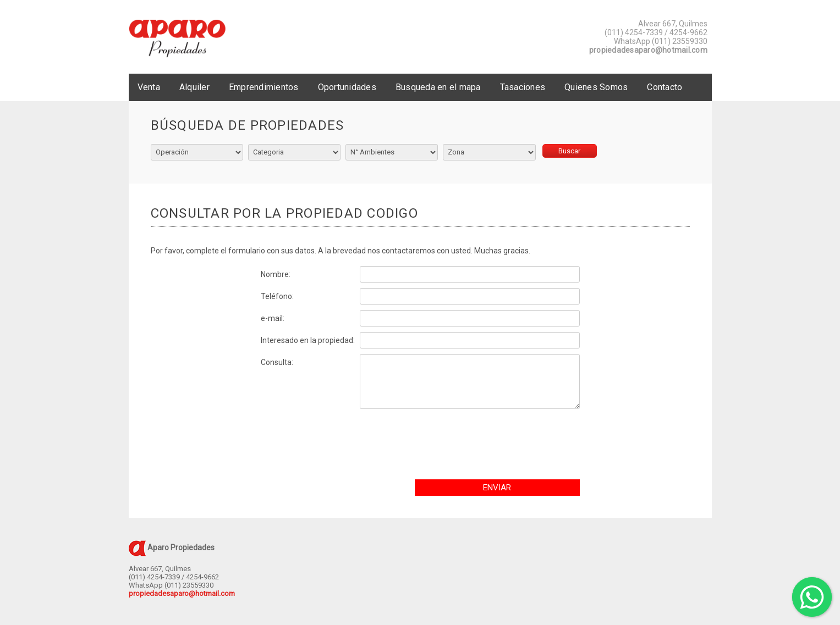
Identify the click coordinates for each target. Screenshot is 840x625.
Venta (149, 87)
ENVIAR (497, 488)
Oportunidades (347, 87)
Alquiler (194, 87)
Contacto (665, 87)
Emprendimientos (264, 87)
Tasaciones (523, 87)
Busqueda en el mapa (438, 87)
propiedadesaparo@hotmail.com (648, 50)
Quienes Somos (596, 87)
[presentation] (498, 447)
